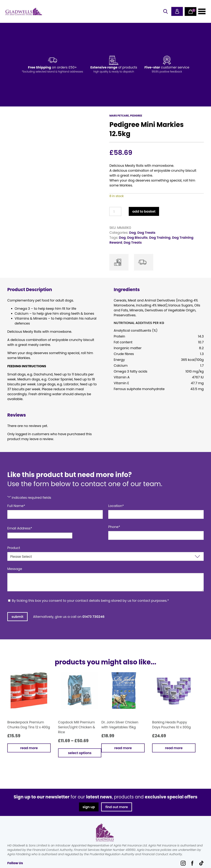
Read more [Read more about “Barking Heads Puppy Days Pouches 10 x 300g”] (174, 748)
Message (15, 569)
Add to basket (144, 211)
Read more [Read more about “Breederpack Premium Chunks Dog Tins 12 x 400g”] (29, 748)
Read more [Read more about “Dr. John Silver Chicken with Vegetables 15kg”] (123, 748)
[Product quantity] (115, 211)
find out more (117, 807)
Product (14, 548)
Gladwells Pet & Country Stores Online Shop (24, 12)
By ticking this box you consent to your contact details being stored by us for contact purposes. (90, 601)
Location (116, 506)
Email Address (20, 528)
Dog (132, 233)
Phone (114, 527)
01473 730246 (94, 617)
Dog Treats (146, 233)
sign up (89, 807)
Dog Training (160, 237)
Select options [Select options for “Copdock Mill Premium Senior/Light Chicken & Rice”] (80, 753)
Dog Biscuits (137, 237)
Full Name (16, 506)
